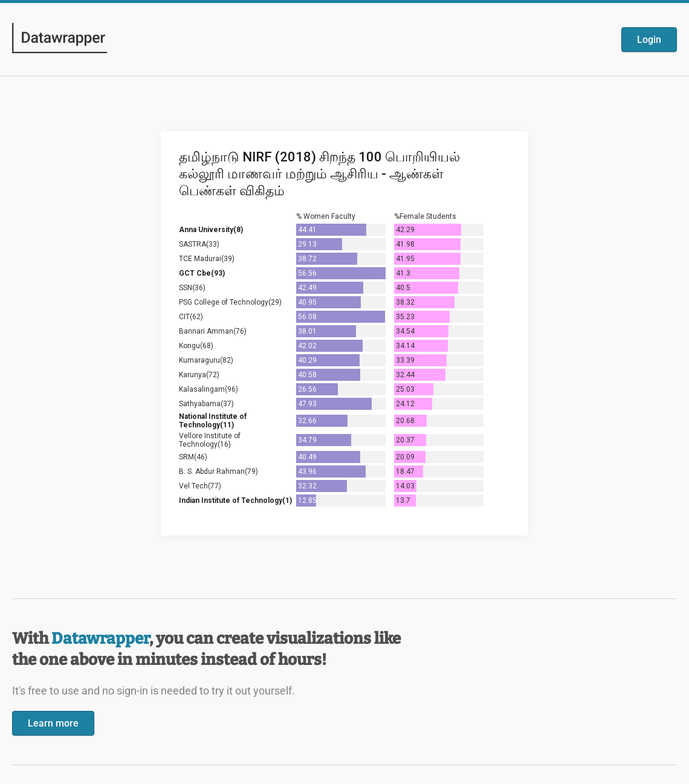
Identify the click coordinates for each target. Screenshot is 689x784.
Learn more (53, 723)
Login (649, 40)
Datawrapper (100, 639)
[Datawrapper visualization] (344, 332)
